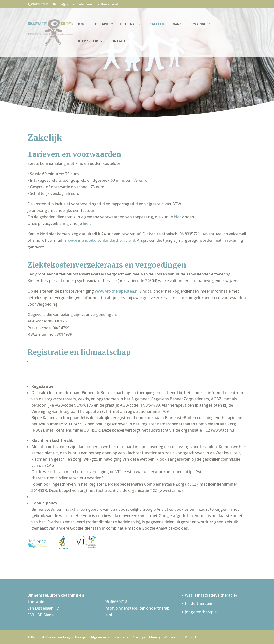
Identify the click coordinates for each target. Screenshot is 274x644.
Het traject (132, 24)
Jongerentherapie (201, 612)
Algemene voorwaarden (110, 637)
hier (178, 217)
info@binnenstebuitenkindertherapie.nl (99, 240)
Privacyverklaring (147, 637)
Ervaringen (200, 24)
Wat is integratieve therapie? (211, 595)
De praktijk (88, 41)
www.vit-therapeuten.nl (117, 291)
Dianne (177, 24)
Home (82, 24)
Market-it (192, 637)
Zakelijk (157, 24)
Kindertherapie (198, 604)
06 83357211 (40, 4)
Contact (118, 41)
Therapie (101, 24)
